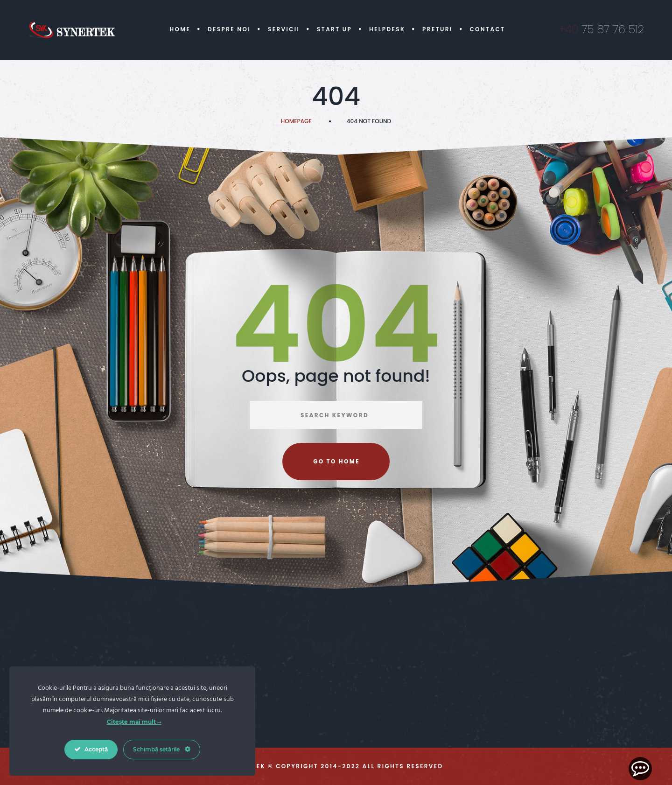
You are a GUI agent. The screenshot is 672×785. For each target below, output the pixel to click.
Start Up (334, 29)
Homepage (296, 121)
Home (180, 29)
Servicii (284, 29)
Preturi (437, 29)
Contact (487, 29)
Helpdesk (387, 29)
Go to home (336, 461)
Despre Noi (229, 29)
